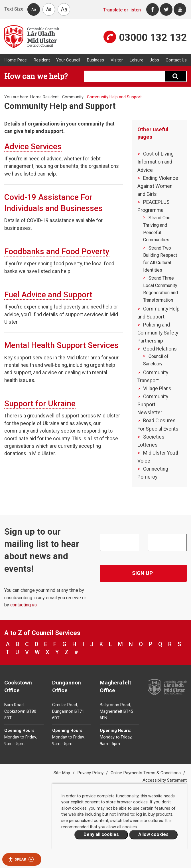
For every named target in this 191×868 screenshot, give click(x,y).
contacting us (24, 605)
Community (73, 97)
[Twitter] (166, 9)
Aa (34, 9)
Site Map (62, 773)
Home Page (16, 60)
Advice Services (33, 147)
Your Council (68, 60)
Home (36, 97)
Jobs (154, 60)
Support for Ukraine (40, 404)
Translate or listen (122, 10)
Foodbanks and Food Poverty (57, 251)
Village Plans (157, 389)
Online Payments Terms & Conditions (146, 773)
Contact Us (176, 60)
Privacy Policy (91, 773)
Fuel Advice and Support (48, 295)
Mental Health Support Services (61, 345)
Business (95, 60)
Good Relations (160, 349)
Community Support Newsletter (153, 405)
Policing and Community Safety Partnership (158, 333)
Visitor (117, 60)
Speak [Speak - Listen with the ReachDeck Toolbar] (21, 859)
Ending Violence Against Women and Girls (158, 186)
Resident (42, 60)
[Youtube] (180, 9)
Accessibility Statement (165, 780)
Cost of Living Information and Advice (156, 162)
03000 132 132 (153, 37)
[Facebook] (153, 9)
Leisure (136, 60)
